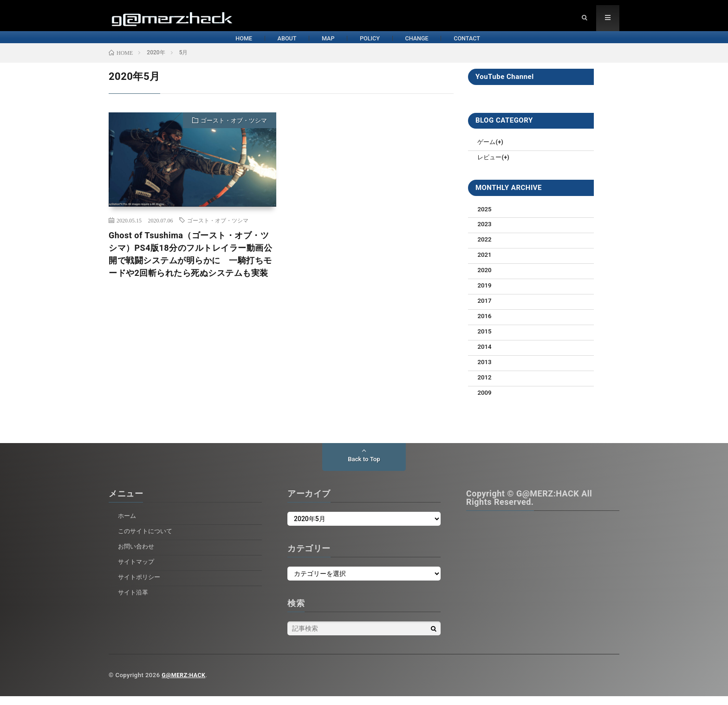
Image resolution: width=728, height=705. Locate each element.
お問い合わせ (137, 555)
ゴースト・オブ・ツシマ (234, 131)
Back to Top (364, 468)
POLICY (377, 46)
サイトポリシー (141, 586)
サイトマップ (137, 570)
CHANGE (452, 46)
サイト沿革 (134, 601)
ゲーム (487, 152)
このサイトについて (147, 540)
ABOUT (237, 46)
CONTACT (531, 46)
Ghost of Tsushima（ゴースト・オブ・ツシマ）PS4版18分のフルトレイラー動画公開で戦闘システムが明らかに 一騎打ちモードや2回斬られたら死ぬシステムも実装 (190, 264)
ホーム (128, 524)
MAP (307, 46)
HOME (166, 46)
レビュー (490, 167)
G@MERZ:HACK (185, 684)
